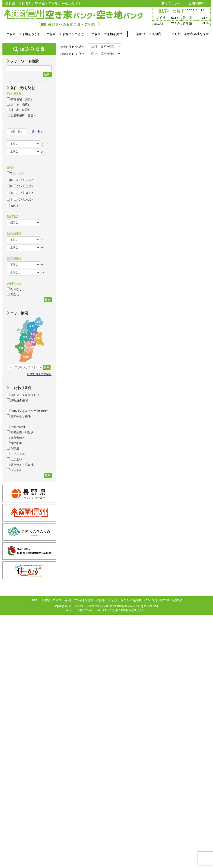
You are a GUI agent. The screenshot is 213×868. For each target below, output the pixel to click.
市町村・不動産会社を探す (190, 34)
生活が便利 (16, 427)
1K (10, 180)
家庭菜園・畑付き (20, 432)
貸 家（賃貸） (19, 110)
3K (10, 193)
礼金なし (15, 289)
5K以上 (13, 206)
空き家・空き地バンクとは (65, 34)
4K (10, 199)
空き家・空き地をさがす (23, 34)
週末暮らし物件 (19, 416)
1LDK (28, 180)
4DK (18, 199)
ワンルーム (16, 173)
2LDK (28, 186)
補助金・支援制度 (149, 34)
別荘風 (13, 449)
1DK (18, 180)
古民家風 (15, 443)
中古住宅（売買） (20, 99)
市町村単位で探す (39, 374)
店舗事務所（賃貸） (22, 115)
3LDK (28, 193)
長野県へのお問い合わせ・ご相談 (62, 600)
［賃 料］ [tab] (36, 132)
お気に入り (171, 4)
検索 (48, 300)
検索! (47, 75)
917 (164, 11)
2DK (18, 186)
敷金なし (15, 294)
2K (10, 186)
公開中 (178, 11)
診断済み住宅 (17, 400)
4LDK (28, 199)
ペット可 (15, 470)
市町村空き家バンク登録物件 (27, 411)
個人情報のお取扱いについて (138, 600)
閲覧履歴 (196, 4)
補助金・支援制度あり (23, 395)
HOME (35, 600)
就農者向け (16, 438)
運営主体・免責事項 (170, 600)
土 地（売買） (19, 104)
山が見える (16, 454)
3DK (18, 193)
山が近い (15, 459)
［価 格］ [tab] (17, 132)
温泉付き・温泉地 (20, 465)
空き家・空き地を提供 (107, 34)
